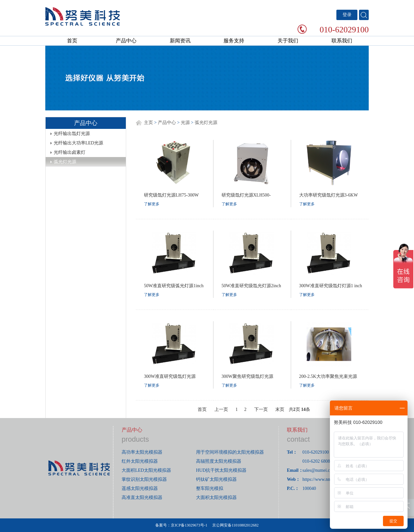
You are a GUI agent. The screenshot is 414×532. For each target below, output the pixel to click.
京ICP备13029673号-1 (189, 525)
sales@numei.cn (317, 470)
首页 (72, 41)
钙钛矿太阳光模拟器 (216, 479)
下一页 (261, 409)
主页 (148, 123)
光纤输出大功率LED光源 (78, 143)
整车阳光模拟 (210, 488)
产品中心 (126, 41)
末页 (280, 409)
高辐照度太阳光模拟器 (219, 461)
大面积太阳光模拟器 (216, 498)
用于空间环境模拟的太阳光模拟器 (230, 452)
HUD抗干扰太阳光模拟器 (221, 470)
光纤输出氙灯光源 (72, 134)
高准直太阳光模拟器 (142, 498)
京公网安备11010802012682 (235, 525)
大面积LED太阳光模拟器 (146, 470)
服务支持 (234, 41)
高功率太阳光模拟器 (142, 452)
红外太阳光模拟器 (140, 461)
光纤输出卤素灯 (70, 152)
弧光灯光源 (65, 162)
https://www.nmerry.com (325, 479)
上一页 (221, 409)
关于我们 (288, 41)
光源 (185, 123)
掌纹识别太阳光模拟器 (144, 479)
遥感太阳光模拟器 (140, 488)
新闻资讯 (180, 41)
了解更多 (152, 204)
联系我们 (342, 41)
